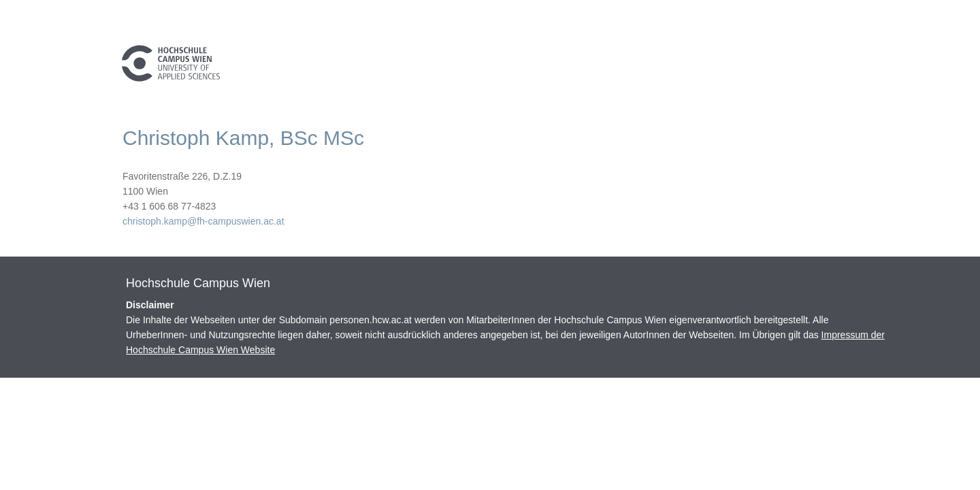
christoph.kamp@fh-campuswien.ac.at (203, 221)
